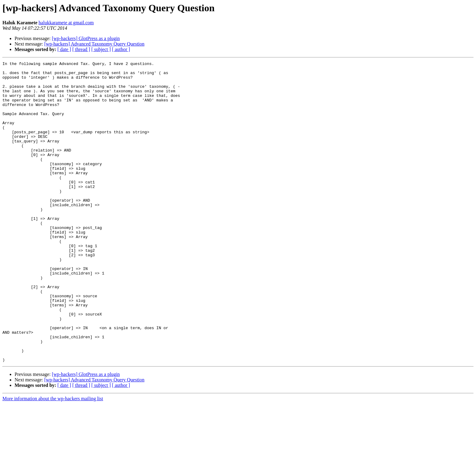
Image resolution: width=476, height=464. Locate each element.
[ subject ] (101, 49)
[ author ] (121, 49)
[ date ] (64, 49)
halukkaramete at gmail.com (66, 23)
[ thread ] (81, 49)
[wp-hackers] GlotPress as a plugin (86, 38)
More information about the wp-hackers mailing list (53, 459)
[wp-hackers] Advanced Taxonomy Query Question (94, 44)
